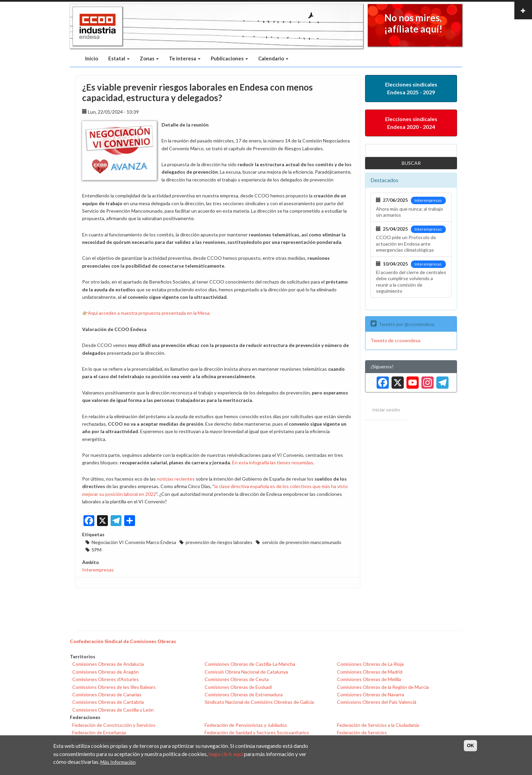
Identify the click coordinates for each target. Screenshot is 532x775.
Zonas (149, 58)
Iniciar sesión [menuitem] (386, 410)
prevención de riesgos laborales (219, 542)
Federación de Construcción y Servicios (114, 725)
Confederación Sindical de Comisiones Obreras (123, 641)
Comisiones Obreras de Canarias (107, 694)
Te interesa (185, 58)
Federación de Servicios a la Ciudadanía (378, 725)
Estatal (119, 58)
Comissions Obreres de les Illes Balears (114, 687)
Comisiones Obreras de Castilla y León (113, 710)
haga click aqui (226, 754)
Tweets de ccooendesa (395, 340)
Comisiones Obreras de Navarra (370, 694)
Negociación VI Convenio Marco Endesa (134, 542)
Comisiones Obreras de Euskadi (238, 687)
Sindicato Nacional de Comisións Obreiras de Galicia (259, 702)
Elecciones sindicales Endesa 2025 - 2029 (411, 88)
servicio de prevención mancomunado (302, 542)
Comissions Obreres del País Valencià (377, 702)
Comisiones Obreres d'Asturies (106, 679)
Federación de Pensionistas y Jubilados (246, 725)
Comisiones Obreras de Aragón (106, 672)
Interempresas (98, 570)
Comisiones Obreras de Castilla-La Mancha (250, 664)
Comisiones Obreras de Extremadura (244, 694)
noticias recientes (176, 479)
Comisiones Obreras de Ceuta (237, 679)
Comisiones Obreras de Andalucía (108, 664)
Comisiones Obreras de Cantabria (108, 702)
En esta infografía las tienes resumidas (273, 462)
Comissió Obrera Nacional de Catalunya (246, 672)
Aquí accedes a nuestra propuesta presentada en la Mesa (149, 313)
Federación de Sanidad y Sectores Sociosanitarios (257, 732)
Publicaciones (229, 58)
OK (470, 745)
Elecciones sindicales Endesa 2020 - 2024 (411, 123)
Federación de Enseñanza (99, 732)
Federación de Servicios (362, 732)
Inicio (92, 58)
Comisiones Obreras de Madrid (370, 672)
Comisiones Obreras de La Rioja (370, 664)
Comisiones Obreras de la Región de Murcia (383, 687)
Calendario (273, 58)
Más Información (118, 762)
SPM (97, 550)
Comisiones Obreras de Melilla (369, 679)
